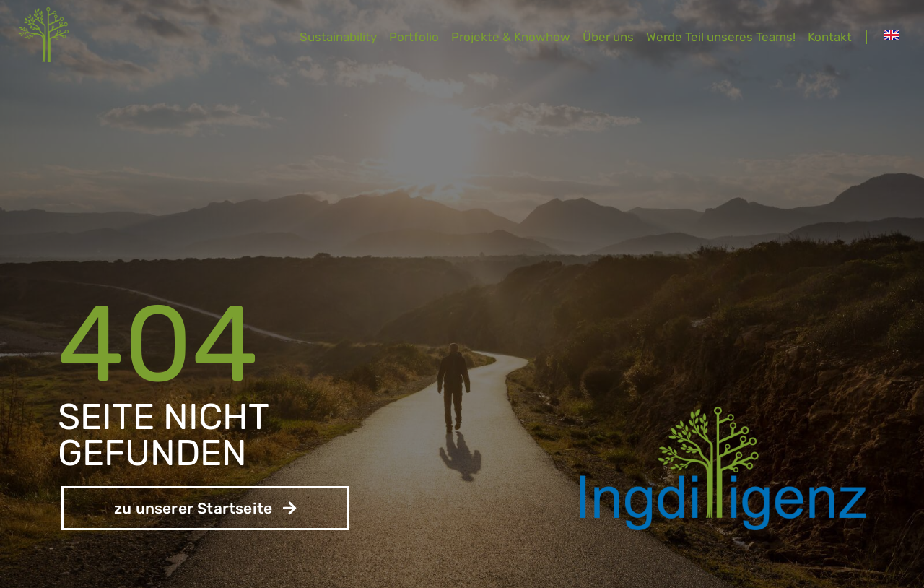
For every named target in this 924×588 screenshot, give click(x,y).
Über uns (608, 37)
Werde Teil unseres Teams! (721, 37)
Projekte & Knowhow (511, 37)
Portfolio (414, 37)
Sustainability (338, 37)
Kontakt (830, 37)
